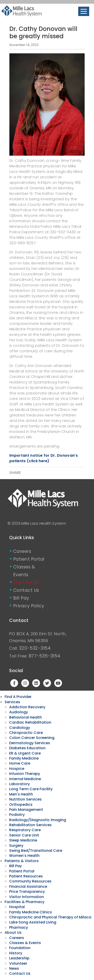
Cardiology (20, 728)
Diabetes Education (27, 748)
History (16, 953)
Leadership (19, 958)
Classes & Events (24, 571)
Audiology (19, 712)
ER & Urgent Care (25, 753)
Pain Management (26, 810)
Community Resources (30, 881)
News (14, 968)
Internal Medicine (25, 779)
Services (12, 702)
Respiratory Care (25, 830)
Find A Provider (18, 697)
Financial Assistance (28, 886)
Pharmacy (19, 927)
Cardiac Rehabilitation (30, 722)
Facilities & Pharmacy (24, 902)
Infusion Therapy (25, 774)
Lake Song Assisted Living (33, 922)
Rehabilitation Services (30, 825)
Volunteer (18, 963)
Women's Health (24, 856)
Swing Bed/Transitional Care (36, 851)
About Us (13, 932)
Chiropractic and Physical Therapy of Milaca (50, 917)
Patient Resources (26, 876)
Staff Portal (26, 582)
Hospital (17, 907)
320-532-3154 (35, 648)
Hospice (17, 769)
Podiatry (17, 815)
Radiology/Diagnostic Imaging (38, 820)
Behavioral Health (26, 717)
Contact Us (26, 590)
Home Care (20, 763)
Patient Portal (29, 559)
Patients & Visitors (22, 861)
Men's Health (21, 794)
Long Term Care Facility (31, 789)
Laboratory (19, 784)
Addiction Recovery (27, 707)
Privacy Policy (29, 606)
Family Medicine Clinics (31, 912)
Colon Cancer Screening (32, 738)
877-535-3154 (45, 656)
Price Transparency (27, 892)
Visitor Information (27, 897)
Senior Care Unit (24, 835)
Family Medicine (24, 758)
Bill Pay (21, 598)
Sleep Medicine (23, 840)
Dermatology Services (30, 743)
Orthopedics (21, 805)
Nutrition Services (25, 799)
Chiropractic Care (26, 733)
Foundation (20, 948)
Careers (22, 551)
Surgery (16, 846)
